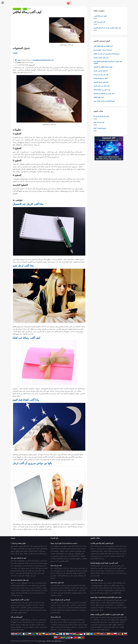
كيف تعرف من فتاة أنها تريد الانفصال (104, 94)
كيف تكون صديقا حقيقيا (57, 583)
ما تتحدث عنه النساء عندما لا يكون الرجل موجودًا (64, 543)
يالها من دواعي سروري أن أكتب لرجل (32, 463)
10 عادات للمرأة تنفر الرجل (101, 116)
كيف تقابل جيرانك (56, 617)
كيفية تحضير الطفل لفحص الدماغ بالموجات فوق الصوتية (106, 597)
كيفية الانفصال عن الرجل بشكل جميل (104, 101)
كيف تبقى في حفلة (99, 122)
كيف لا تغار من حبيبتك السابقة (102, 90)
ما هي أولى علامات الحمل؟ (101, 58)
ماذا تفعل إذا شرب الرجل (101, 71)
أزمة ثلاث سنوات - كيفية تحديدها (103, 50)
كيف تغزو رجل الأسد (99, 22)
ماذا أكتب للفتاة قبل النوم (26, 400)
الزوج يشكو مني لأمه (17, 617)
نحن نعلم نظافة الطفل (97, 580)
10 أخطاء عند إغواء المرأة (101, 78)
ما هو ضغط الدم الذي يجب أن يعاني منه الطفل (107, 54)
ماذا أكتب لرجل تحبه (23, 266)
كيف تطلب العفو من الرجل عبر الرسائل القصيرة (107, 28)
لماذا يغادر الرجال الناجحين (101, 82)
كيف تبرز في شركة (56, 565)
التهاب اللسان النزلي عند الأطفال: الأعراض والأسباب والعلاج (107, 614)
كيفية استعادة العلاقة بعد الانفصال (103, 67)
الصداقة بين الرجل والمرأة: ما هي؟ (60, 600)
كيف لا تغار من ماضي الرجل (101, 86)
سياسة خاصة (42, 641)
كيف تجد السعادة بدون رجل (18, 558)
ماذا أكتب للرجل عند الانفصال (28, 204)
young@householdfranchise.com (43, 60)
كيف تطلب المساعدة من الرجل (20, 580)
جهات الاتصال (50, 641)
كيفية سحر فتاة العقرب (100, 16)
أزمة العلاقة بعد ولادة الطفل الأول (103, 46)
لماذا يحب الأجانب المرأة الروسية (20, 600)
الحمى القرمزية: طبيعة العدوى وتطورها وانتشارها (104, 563)
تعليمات (15, 53)
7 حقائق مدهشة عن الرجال (18, 543)
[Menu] (3, 3)
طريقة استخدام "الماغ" (100, 128)
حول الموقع (58, 641)
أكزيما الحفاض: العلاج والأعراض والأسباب (102, 543)
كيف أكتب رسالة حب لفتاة (26, 338)
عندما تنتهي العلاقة (99, 97)
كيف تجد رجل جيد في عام (101, 75)
